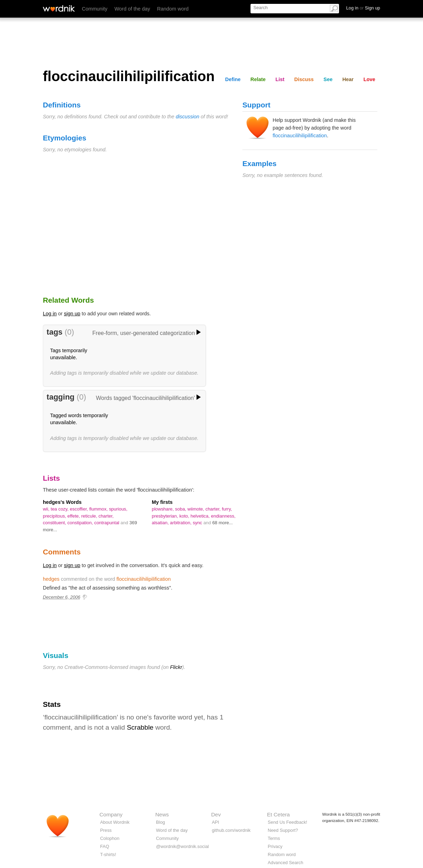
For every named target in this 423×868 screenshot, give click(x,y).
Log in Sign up (363, 8)
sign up (72, 314)
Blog (161, 822)
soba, (181, 509)
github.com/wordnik (231, 830)
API (216, 822)
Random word (173, 9)
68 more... (222, 523)
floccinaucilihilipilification (300, 136)
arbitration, (181, 523)
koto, (185, 516)
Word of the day (132, 9)
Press (106, 830)
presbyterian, (165, 516)
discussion (187, 117)
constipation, (81, 523)
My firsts (162, 502)
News (162, 814)
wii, (47, 509)
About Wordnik (115, 822)
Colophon (110, 838)
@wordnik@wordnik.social (182, 846)
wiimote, (197, 509)
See (328, 79)
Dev (216, 814)
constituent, (55, 523)
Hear (348, 79)
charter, (106, 516)
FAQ (105, 846)
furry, (227, 509)
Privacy (275, 846)
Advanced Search (285, 863)
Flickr (176, 667)
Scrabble (140, 727)
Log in (50, 314)
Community (95, 9)
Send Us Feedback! (287, 822)
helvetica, (201, 516)
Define (233, 79)
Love (369, 79)
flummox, (99, 509)
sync (198, 523)
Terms (274, 838)
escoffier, (80, 509)
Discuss (304, 79)
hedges (51, 579)
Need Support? (283, 830)
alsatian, (161, 523)
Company (111, 814)
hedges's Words (62, 502)
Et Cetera (278, 814)
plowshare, (163, 509)
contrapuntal (107, 523)
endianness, (223, 516)
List (280, 79)
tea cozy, (60, 509)
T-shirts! (108, 854)
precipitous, (55, 516)
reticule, (90, 516)
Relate (258, 79)
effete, (74, 516)
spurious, (118, 509)
